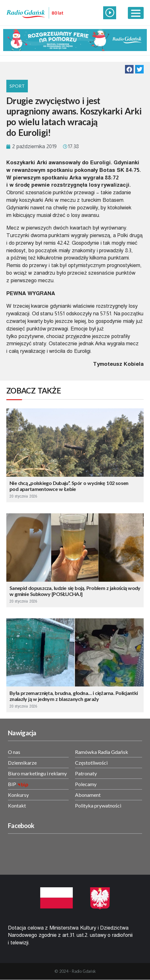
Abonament (88, 795)
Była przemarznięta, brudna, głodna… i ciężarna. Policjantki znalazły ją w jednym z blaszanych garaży (74, 696)
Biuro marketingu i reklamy (37, 773)
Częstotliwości (91, 763)
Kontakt (17, 805)
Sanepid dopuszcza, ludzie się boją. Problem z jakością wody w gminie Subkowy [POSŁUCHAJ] (75, 591)
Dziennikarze (22, 763)
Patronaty (86, 773)
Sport (17, 86)
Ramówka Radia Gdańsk (102, 752)
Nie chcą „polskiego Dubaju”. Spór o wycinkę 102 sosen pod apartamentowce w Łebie (69, 486)
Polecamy (86, 784)
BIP (12, 784)
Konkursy (18, 795)
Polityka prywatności (98, 805)
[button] (129, 69)
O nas (14, 752)
